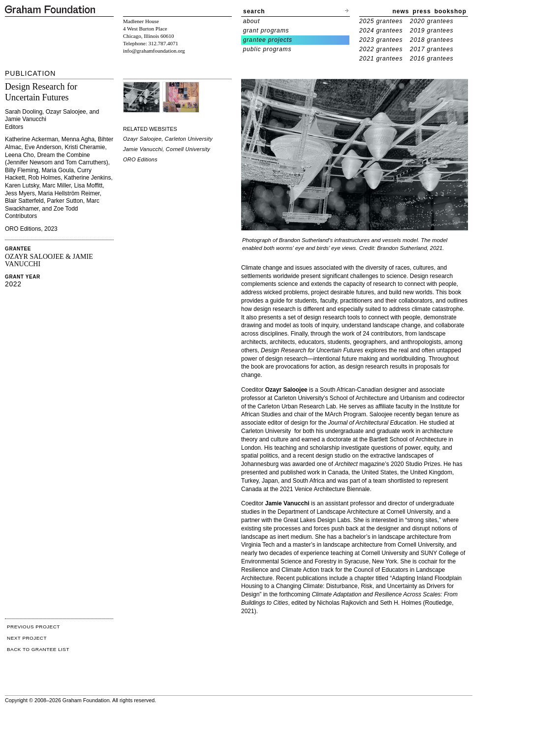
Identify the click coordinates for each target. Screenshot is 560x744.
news (401, 11)
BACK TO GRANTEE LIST (38, 649)
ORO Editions (140, 159)
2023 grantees (381, 40)
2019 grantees (432, 31)
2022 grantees (381, 49)
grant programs (266, 31)
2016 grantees (432, 59)
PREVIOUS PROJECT (33, 627)
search (254, 11)
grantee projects (268, 40)
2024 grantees (381, 31)
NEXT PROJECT (27, 638)
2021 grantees (381, 59)
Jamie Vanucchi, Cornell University (167, 149)
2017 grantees (432, 49)
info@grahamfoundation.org (154, 51)
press (422, 11)
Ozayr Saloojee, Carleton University (168, 139)
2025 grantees (381, 21)
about (252, 21)
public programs (267, 49)
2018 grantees (432, 40)
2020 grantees (432, 21)
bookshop (451, 11)
